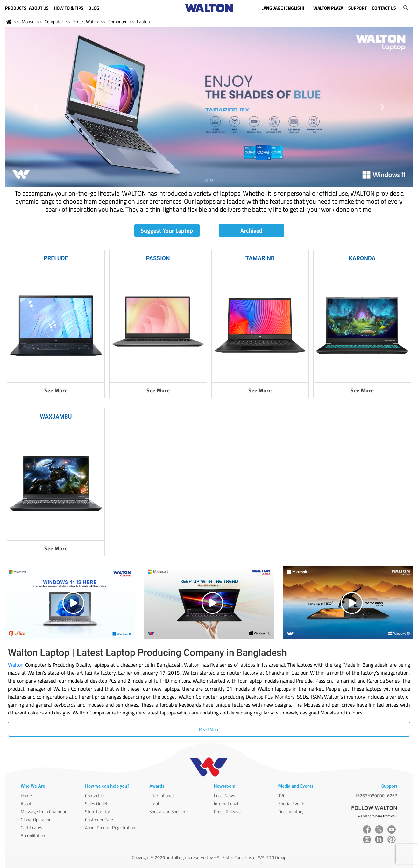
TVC (282, 796)
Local (154, 803)
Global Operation (36, 819)
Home (26, 796)
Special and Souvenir (169, 811)
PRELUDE (56, 258)
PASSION (158, 258)
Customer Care (99, 819)
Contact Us (95, 796)
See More (56, 390)
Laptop (143, 22)
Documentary (291, 811)
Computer (54, 22)
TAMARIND (260, 258)
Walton (16, 665)
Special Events (292, 803)
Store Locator (98, 811)
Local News (225, 796)
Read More (209, 729)
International (161, 796)
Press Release (227, 811)
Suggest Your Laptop (167, 230)
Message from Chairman (44, 811)
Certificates (32, 827)
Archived (251, 230)
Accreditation (33, 835)
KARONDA (362, 258)
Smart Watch (86, 22)
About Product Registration (110, 827)
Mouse (28, 22)
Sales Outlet (96, 803)
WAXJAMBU (56, 416)
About (26, 803)
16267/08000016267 (376, 796)
